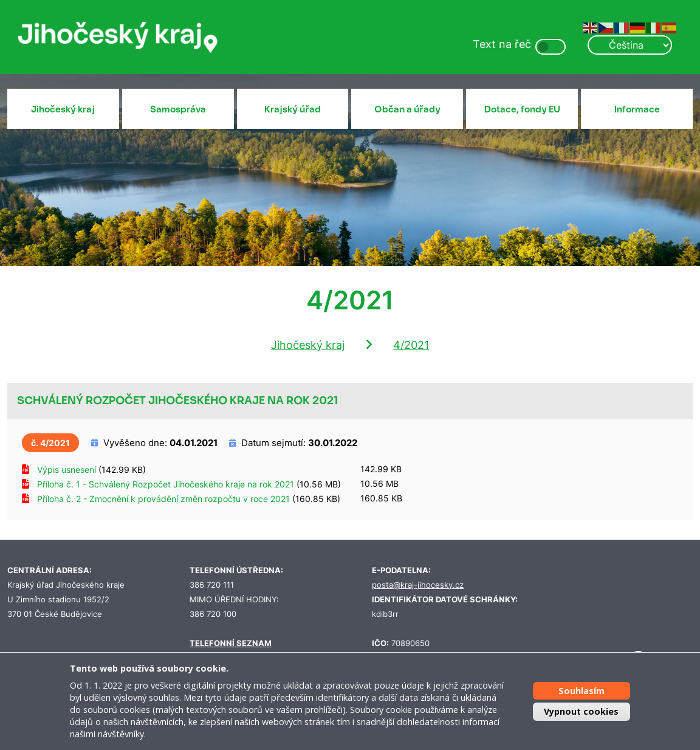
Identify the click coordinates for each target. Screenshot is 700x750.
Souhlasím (582, 691)
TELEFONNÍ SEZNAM (231, 643)
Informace (637, 109)
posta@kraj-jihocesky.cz (418, 585)
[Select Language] (630, 45)
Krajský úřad (293, 109)
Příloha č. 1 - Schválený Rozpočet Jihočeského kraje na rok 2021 (166, 484)
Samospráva (178, 109)
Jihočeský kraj (63, 109)
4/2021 (411, 345)
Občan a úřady (407, 109)
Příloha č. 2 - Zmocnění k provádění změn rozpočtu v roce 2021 (163, 499)
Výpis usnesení (67, 470)
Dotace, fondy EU (522, 109)
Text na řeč (502, 44)
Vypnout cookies (581, 711)
